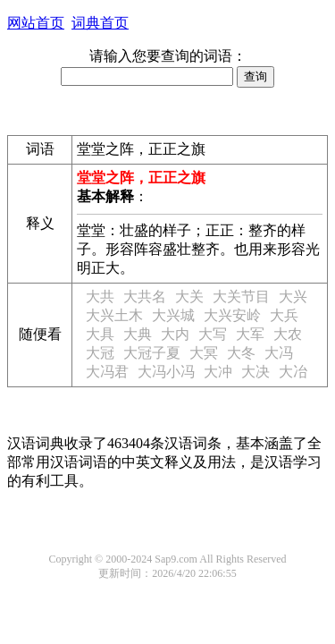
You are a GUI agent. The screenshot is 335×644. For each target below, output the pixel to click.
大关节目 (241, 297)
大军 (250, 334)
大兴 (293, 297)
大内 (175, 334)
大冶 (293, 372)
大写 (213, 334)
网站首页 (36, 23)
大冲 (218, 372)
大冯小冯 (166, 372)
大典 (138, 334)
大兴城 (173, 315)
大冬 (241, 353)
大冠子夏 (152, 353)
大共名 (145, 297)
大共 (100, 297)
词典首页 (100, 23)
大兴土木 (114, 315)
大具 (100, 334)
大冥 (204, 353)
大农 (288, 334)
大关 (189, 297)
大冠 (100, 353)
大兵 (284, 315)
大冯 (279, 353)
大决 (255, 372)
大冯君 (107, 372)
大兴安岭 (232, 315)
